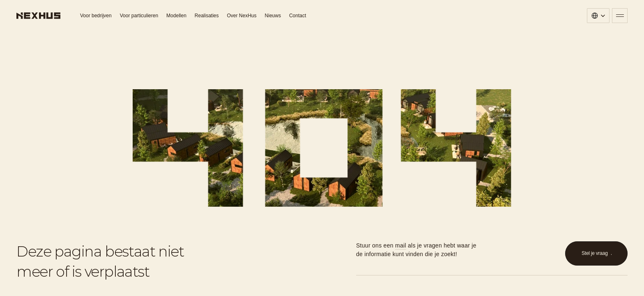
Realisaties (207, 16)
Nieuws (273, 16)
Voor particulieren (139, 16)
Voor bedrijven (96, 16)
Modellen (176, 16)
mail (401, 245)
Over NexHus (242, 16)
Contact (298, 16)
